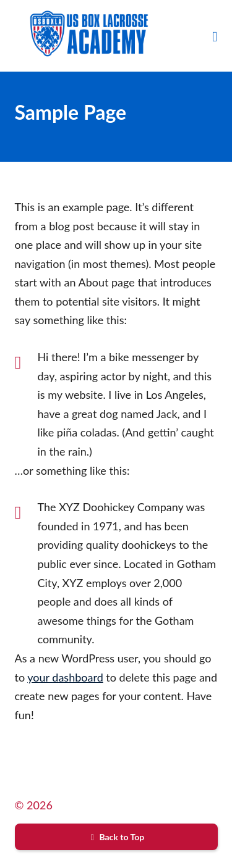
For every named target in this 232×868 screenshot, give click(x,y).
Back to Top (116, 837)
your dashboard (65, 677)
